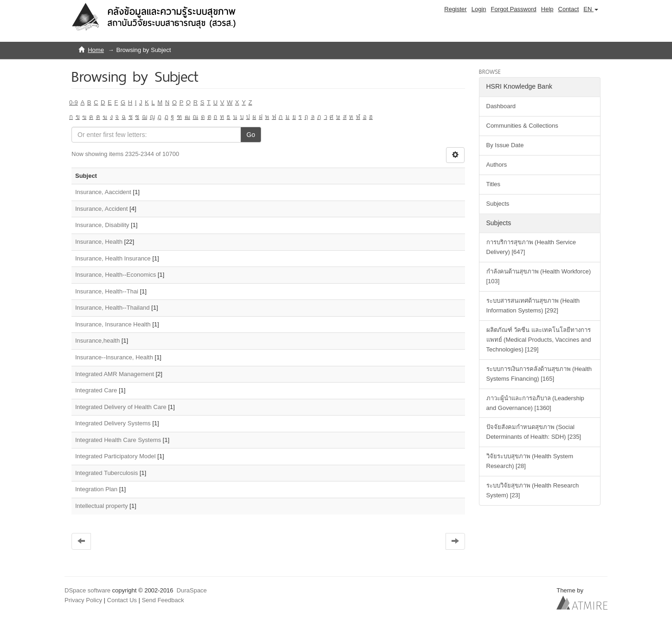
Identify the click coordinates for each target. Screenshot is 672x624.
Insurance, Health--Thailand (112, 308)
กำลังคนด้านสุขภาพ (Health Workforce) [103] (539, 276)
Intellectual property (101, 506)
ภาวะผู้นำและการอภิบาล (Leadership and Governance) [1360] (535, 403)
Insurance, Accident (101, 209)
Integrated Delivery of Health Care (121, 407)
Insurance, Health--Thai (107, 291)
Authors (497, 165)
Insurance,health (97, 341)
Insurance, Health (99, 242)
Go (251, 135)
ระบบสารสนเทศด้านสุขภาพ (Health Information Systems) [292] (533, 305)
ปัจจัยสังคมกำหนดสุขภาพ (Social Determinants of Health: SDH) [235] (534, 432)
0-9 (74, 102)
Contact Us (122, 600)
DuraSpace (192, 590)
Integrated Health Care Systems (118, 440)
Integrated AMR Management (115, 374)
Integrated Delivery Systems (113, 423)
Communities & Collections (522, 126)
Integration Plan (96, 489)
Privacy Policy (83, 600)
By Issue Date (505, 145)
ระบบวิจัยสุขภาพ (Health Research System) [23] (533, 490)
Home (96, 50)
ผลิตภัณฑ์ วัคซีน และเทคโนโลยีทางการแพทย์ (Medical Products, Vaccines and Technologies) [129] (539, 340)
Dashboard (501, 106)
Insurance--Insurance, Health (114, 357)
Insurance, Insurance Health (113, 324)
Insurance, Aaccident (103, 192)
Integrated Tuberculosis (107, 473)
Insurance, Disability (102, 225)
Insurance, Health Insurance (113, 258)
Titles (494, 184)
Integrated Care (96, 390)
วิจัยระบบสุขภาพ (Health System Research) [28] (530, 461)
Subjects (498, 204)
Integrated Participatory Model (115, 456)
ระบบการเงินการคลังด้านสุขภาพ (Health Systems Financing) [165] (539, 374)
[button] (591, 9)
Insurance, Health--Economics (116, 275)
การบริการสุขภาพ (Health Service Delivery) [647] (531, 247)
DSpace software (87, 590)
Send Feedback (163, 600)
